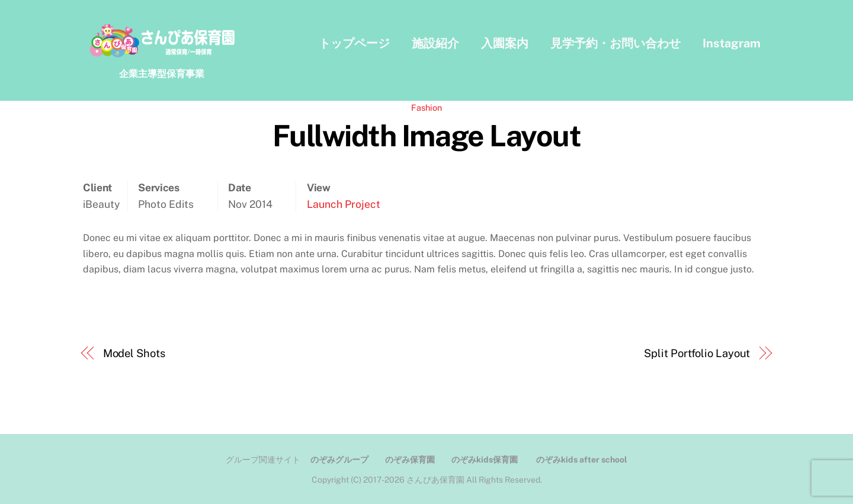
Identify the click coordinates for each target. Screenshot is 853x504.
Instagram (732, 43)
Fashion (426, 108)
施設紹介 (435, 43)
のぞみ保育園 (410, 460)
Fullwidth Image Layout (426, 136)
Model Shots (134, 354)
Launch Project (344, 204)
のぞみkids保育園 (485, 460)
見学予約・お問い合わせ (615, 43)
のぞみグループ (339, 460)
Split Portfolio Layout (697, 354)
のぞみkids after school (582, 460)
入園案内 (505, 43)
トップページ (354, 43)
